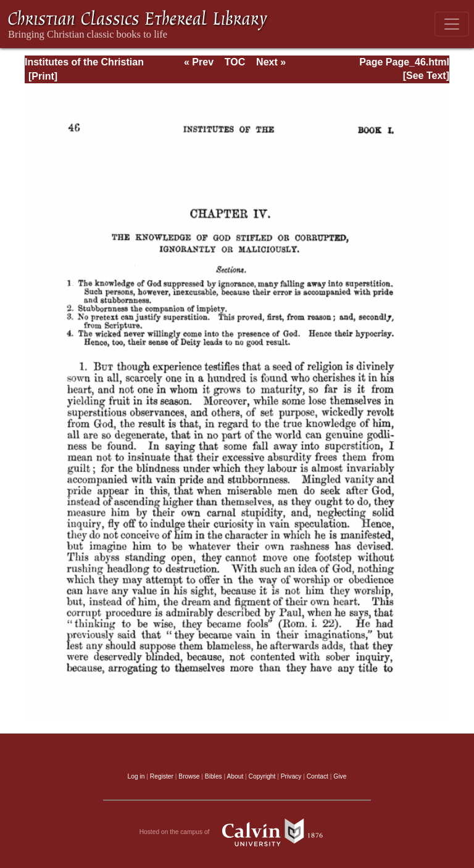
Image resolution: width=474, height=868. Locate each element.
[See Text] (426, 76)
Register (162, 776)
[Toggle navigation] (452, 24)
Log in (136, 776)
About (235, 776)
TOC (235, 62)
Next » (271, 62)
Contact (318, 776)
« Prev (199, 62)
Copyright (262, 776)
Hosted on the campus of (237, 832)
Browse (189, 776)
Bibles (214, 776)
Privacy (291, 776)
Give (340, 776)
